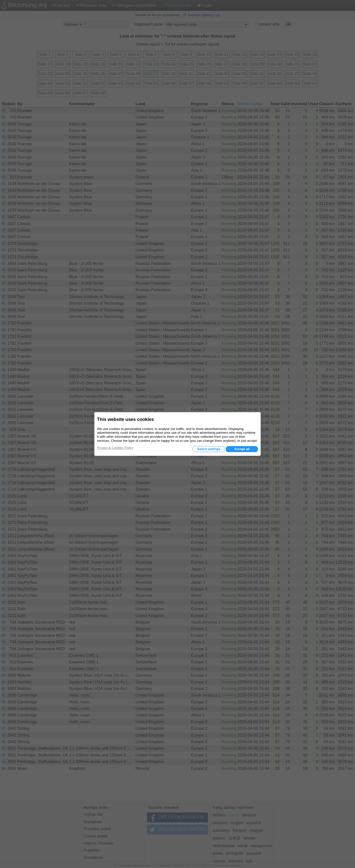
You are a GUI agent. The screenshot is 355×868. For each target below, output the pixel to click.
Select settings (209, 449)
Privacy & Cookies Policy (115, 448)
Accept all (242, 449)
